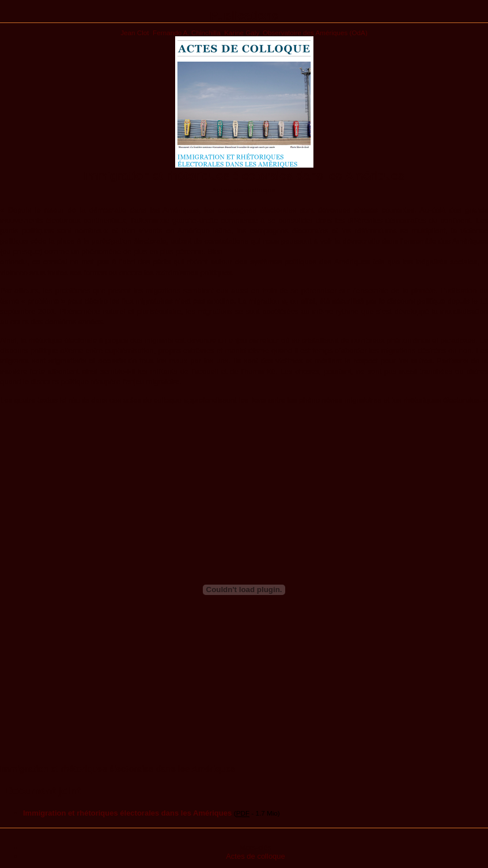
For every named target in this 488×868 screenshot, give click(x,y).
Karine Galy (241, 33)
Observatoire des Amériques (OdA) (315, 33)
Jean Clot (135, 33)
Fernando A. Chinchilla (187, 33)
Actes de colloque (256, 856)
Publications (244, 16)
